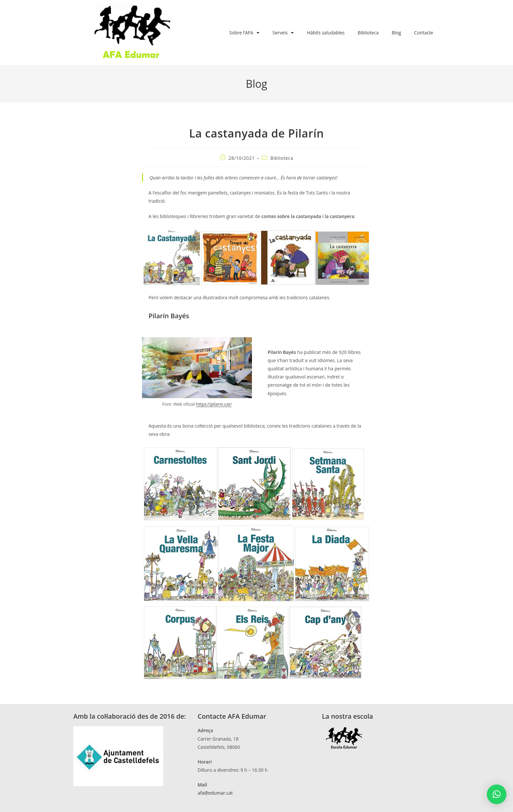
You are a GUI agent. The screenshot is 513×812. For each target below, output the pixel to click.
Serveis (283, 33)
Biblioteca (368, 33)
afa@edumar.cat (215, 793)
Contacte (424, 33)
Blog (396, 33)
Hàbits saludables (326, 33)
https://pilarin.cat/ (214, 404)
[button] (497, 794)
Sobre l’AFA (244, 33)
